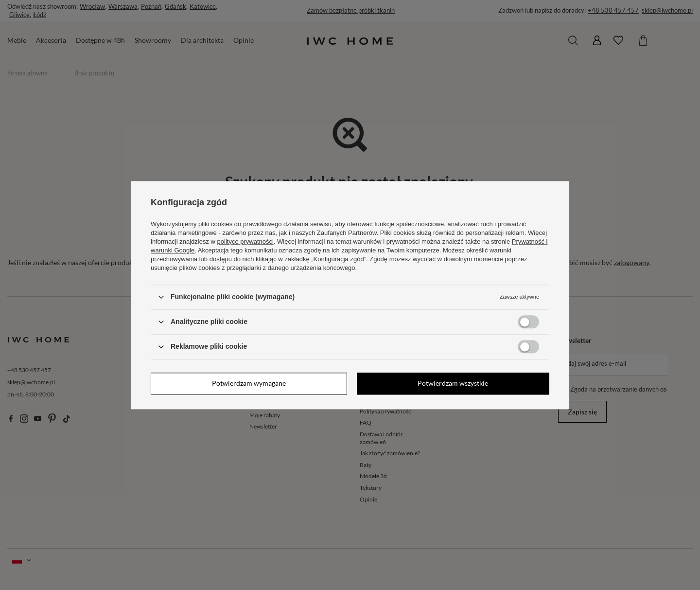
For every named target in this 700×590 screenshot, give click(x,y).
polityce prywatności (245, 241)
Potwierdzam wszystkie (453, 383)
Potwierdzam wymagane (249, 383)
